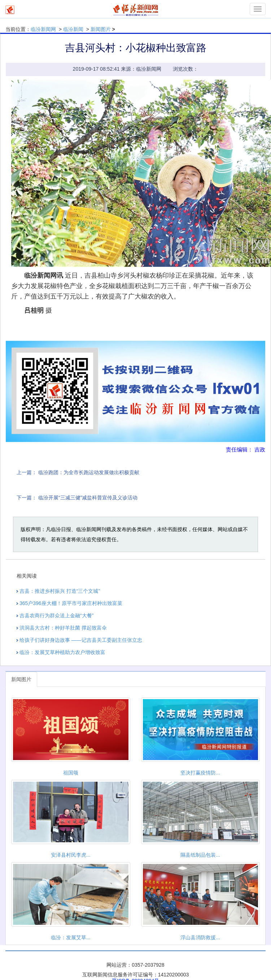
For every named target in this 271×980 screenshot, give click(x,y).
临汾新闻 (73, 29)
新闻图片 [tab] (21, 679)
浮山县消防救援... (200, 937)
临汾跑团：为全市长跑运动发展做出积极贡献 (89, 472)
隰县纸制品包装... (200, 855)
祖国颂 (71, 773)
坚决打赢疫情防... (200, 773)
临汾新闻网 (43, 29)
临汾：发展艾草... (71, 937)
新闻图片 (101, 29)
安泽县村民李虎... (71, 855)
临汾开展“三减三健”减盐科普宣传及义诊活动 (88, 498)
